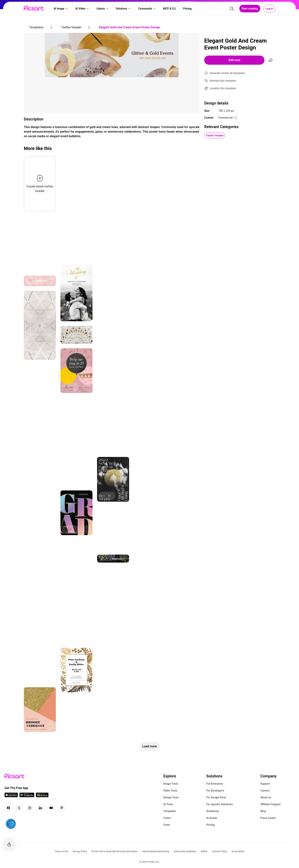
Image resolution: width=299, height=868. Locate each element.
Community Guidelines (185, 851)
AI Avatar (212, 818)
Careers (265, 791)
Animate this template (223, 81)
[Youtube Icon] (51, 808)
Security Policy (219, 851)
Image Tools (171, 784)
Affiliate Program (270, 804)
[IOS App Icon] (11, 796)
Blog (263, 811)
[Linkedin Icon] (40, 808)
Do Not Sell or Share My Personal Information (115, 851)
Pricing (211, 825)
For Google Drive (216, 797)
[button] (61, 9)
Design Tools (171, 797)
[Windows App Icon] (42, 796)
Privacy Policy (80, 851)
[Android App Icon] (27, 796)
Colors (167, 818)
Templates (170, 811)
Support (265, 784)
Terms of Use (61, 851)
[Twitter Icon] (19, 808)
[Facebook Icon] (8, 808)
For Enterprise (215, 784)
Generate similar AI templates (227, 73)
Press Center (268, 818)
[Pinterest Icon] (62, 808)
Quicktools (213, 811)
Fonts (167, 825)
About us (266, 797)
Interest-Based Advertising (156, 851)
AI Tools (168, 804)
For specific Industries (220, 804)
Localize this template (223, 88)
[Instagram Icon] (30, 808)
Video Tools (170, 791)
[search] (232, 9)
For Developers (215, 791)
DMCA (204, 851)
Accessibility (238, 851)
